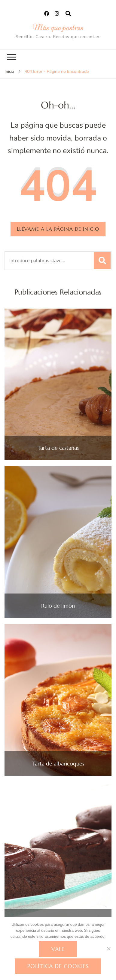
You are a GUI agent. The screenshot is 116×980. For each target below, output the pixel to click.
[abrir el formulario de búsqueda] (68, 14)
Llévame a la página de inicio (58, 229)
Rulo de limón (58, 606)
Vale (58, 949)
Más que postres (58, 27)
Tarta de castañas (58, 448)
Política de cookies (58, 966)
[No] (108, 949)
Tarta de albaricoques (58, 764)
